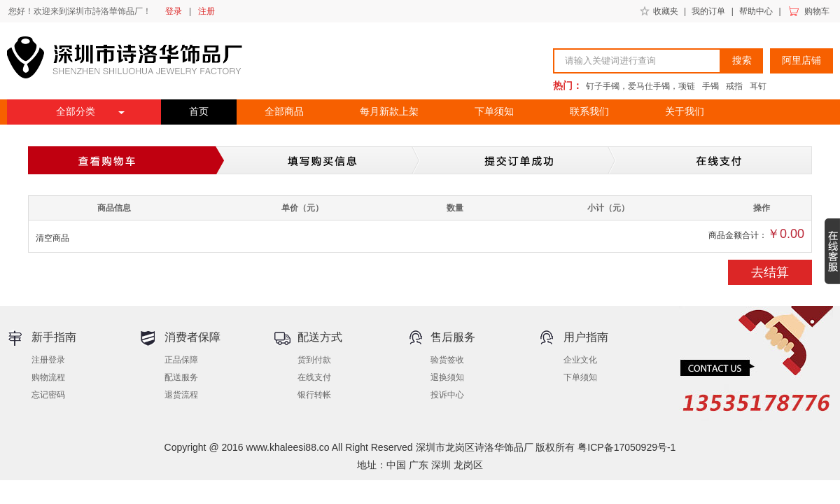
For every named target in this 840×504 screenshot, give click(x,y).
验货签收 (447, 360)
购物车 (817, 11)
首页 (199, 112)
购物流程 (48, 377)
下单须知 (494, 112)
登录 (174, 11)
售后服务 (453, 337)
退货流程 (181, 395)
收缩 (832, 251)
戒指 (734, 86)
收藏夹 (666, 11)
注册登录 (48, 360)
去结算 (770, 272)
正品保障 (181, 360)
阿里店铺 (801, 61)
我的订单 (708, 11)
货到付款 (314, 360)
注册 (206, 11)
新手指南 (54, 337)
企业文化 (580, 360)
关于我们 (685, 112)
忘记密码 (48, 395)
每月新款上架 (389, 112)
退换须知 (447, 377)
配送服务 (181, 377)
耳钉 (758, 86)
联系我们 (589, 112)
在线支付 (314, 377)
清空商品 (52, 238)
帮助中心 (756, 11)
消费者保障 (192, 337)
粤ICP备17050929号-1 (626, 447)
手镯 (710, 86)
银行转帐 (314, 395)
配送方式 (320, 337)
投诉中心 (447, 395)
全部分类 (76, 112)
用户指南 (586, 337)
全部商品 (284, 112)
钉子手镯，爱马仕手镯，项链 (640, 86)
